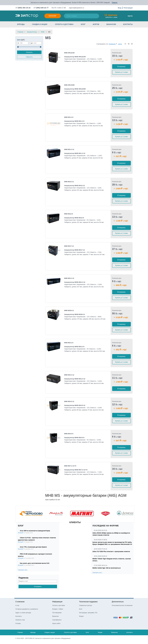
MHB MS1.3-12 (69, 149)
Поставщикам (57, 613)
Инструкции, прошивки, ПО (88, 613)
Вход (120, 8)
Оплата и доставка (64, 24)
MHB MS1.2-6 (69, 117)
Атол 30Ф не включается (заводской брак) (35, 531)
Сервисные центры (86, 605)
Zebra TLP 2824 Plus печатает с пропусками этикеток (111, 551)
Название (113, 44)
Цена (120, 44)
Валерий (21, 533)
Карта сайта (56, 623)
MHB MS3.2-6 (69, 343)
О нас (17, 605)
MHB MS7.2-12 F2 (70, 466)
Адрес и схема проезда (23, 613)
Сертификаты (57, 620)
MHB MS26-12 (69, 310)
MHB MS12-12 (69, 182)
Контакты (128, 24)
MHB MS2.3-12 (69, 278)
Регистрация (128, 8)
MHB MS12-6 (69, 214)
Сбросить (29, 57)
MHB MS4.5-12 (69, 401)
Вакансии (111, 24)
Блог (83, 24)
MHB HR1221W (69, 53)
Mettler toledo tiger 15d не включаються (107, 568)
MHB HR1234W (69, 85)
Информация (57, 602)
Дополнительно (118, 602)
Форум (96, 24)
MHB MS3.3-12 (69, 375)
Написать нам (20, 620)
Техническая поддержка (88, 602)
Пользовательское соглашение (122, 605)
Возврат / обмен (58, 609)
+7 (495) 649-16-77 (41, 8)
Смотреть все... (23, 570)
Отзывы (18, 623)
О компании (20, 602)
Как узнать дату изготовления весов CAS (35, 563)
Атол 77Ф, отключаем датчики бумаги (33, 547)
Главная (20, 632)
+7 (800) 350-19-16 (23, 8)
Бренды (21, 24)
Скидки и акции (40, 24)
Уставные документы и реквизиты (27, 609)
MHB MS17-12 (69, 246)
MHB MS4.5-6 (69, 434)
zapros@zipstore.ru (76, 8)
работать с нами (111, 16)
